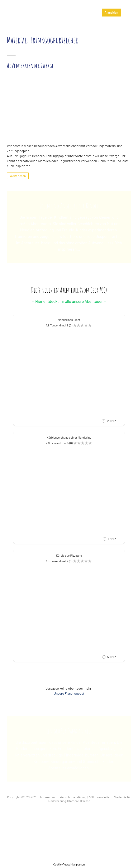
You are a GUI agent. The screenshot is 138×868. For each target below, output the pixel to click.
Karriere (74, 801)
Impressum (48, 797)
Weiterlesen (18, 176)
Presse (86, 801)
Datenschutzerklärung (72, 797)
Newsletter (104, 797)
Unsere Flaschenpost (69, 693)
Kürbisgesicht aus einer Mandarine (69, 437)
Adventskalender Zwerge (30, 65)
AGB (91, 797)
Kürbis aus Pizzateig (69, 555)
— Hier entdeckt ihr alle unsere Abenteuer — (69, 301)
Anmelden (111, 12)
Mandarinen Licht (69, 320)
